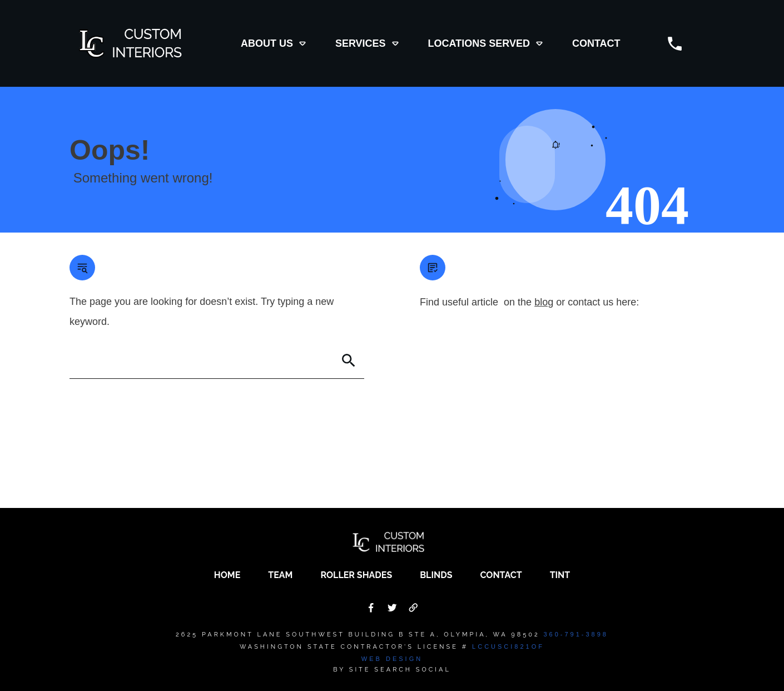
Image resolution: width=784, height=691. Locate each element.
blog (544, 302)
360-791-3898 (576, 634)
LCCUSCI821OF (508, 646)
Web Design (392, 659)
